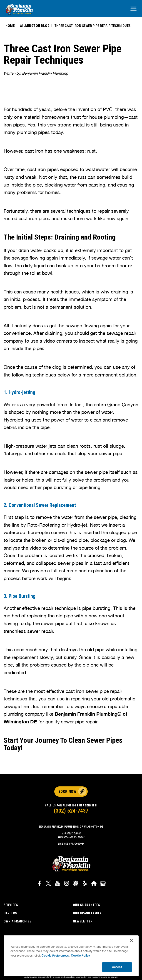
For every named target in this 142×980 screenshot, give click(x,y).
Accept (117, 967)
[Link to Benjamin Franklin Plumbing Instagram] (67, 884)
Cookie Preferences (55, 955)
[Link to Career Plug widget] (76, 884)
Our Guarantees (87, 905)
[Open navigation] (133, 9)
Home (10, 26)
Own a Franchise (17, 921)
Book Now (67, 791)
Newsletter (83, 921)
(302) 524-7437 (71, 811)
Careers (10, 913)
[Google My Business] (103, 884)
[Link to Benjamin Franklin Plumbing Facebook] (39, 884)
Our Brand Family (87, 913)
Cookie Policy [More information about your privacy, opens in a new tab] (80, 955)
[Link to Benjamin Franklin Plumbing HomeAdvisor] (94, 884)
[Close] (131, 940)
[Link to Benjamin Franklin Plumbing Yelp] (85, 884)
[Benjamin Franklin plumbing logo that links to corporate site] (19, 9)
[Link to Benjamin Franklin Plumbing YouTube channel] (57, 884)
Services (11, 905)
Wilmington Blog (35, 26)
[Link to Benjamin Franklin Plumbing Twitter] (48, 884)
